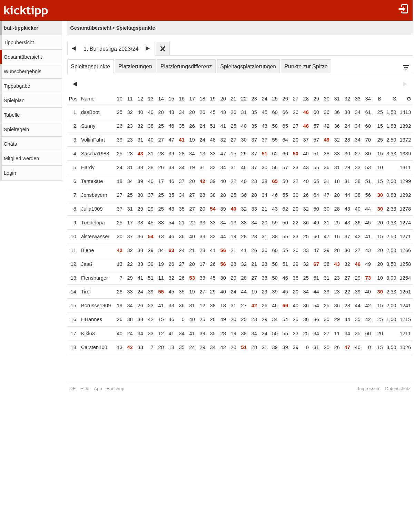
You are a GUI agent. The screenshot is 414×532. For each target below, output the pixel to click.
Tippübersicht (19, 42)
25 (274, 99)
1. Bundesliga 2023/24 (111, 49)
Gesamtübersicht (23, 57)
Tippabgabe (17, 86)
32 (346, 99)
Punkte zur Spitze (306, 66)
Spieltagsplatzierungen (248, 66)
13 (149, 99)
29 (315, 99)
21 (232, 99)
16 (180, 99)
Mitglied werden (22, 158)
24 (263, 99)
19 (211, 99)
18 (201, 99)
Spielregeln (16, 129)
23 (253, 99)
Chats (10, 144)
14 (160, 99)
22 (243, 99)
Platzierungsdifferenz (186, 66)
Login (10, 173)
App (98, 389)
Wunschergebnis (23, 71)
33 (356, 99)
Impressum (368, 389)
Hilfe (85, 389)
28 (305, 99)
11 (129, 99)
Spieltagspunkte (90, 66)
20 (222, 99)
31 (336, 99)
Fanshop (115, 389)
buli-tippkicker (21, 28)
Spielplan (14, 100)
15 (170, 99)
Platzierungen (135, 66)
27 (294, 99)
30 (325, 99)
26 (284, 99)
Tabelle (12, 115)
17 (191, 99)
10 (118, 99)
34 (367, 99)
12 (139, 99)
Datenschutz (397, 389)
